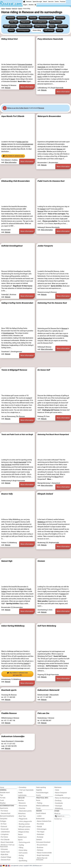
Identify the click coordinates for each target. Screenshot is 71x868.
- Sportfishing (23, 861)
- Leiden (39, 816)
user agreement (15, 866)
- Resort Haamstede (7, 842)
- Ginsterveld (4, 829)
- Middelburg (59, 808)
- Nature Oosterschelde (44, 853)
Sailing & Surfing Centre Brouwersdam (17, 303)
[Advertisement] (35, 99)
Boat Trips (14, 22)
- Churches (22, 808)
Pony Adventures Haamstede (50, 39)
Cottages (3, 821)
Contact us (58, 819)
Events (57, 2)
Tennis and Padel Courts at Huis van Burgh (17, 434)
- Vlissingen (58, 806)
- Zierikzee (40, 850)
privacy (21, 866)
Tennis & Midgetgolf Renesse (14, 370)
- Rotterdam (40, 834)
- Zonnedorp (22, 787)
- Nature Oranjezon (61, 793)
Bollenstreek (40, 819)
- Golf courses (23, 853)
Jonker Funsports (45, 246)
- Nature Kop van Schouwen (42, 859)
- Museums (22, 803)
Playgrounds (25, 22)
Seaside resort (5, 793)
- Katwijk (39, 827)
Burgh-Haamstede (20, 462)
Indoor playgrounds (40, 22)
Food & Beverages (42, 793)
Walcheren (58, 787)
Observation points (46, 18)
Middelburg (41, 522)
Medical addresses (43, 806)
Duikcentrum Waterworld (48, 690)
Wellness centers (25, 26)
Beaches (21, 800)
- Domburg (58, 801)
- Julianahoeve (5, 832)
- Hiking (21, 848)
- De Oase (3, 824)
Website (8, 88)
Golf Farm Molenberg (47, 626)
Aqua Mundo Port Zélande (13, 116)
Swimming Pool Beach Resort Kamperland (53, 434)
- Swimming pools (24, 842)
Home (2, 787)
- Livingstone (4, 834)
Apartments (4, 808)
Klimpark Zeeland (45, 494)
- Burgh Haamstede (43, 855)
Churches (33, 18)
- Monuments (23, 806)
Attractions (60, 18)
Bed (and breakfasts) (7, 816)
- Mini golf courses (24, 827)
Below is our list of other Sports (18, 108)
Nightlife (39, 790)
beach (13, 79)
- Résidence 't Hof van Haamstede (7, 846)
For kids (3, 798)
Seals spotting (41, 787)
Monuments (22, 18)
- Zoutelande (59, 803)
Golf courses (49, 30)
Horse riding (37, 30)
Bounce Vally (7, 494)
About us (57, 814)
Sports (11, 30)
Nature (52, 26)
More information (27, 87)
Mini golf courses (10, 26)
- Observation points (25, 811)
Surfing (59, 30)
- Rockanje (40, 837)
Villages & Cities (40, 26)
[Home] (24, 2)
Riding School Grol (9, 39)
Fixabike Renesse (9, 713)
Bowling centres (55, 22)
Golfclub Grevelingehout (12, 246)
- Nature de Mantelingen (62, 798)
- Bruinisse (40, 848)
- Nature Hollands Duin (44, 821)
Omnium (41, 561)
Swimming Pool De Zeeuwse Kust (52, 303)
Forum (38, 808)
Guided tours (63, 26)
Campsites (4, 819)
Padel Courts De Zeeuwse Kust (51, 181)
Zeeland (57, 69)
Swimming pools (23, 30)
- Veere (57, 790)
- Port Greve (4, 811)
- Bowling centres (24, 824)
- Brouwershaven (42, 845)
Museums (10, 18)
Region (25, 5)
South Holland (41, 813)
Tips (1, 795)
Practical (63, 2)
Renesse (29, 2)
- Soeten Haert (5, 852)
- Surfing (21, 855)
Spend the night (37, 2)
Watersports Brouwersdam (49, 116)
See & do (51, 2)
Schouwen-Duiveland (25, 65)
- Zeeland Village (6, 857)
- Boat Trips (22, 816)
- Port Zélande (5, 840)
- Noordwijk (40, 824)
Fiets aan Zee (43, 713)
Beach (45, 2)
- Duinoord (3, 827)
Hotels (20, 793)
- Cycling (21, 845)
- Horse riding (23, 850)
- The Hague (40, 832)
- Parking (39, 803)
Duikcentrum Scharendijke (13, 736)
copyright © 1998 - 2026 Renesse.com (33, 866)
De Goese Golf (44, 370)
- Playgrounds (23, 819)
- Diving (21, 858)
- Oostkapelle (59, 795)
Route (38, 800)
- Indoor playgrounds (25, 821)
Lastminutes (22, 795)
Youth (2, 800)
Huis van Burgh (6, 465)
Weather (31, 5)
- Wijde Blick (4, 855)
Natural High (7, 561)
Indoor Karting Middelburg (13, 626)
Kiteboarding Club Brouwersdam (16, 181)
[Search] (35, 5)
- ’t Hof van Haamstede (26, 790)
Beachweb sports (9, 690)
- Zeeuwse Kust (5, 813)
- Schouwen (4, 849)
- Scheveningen (41, 829)
